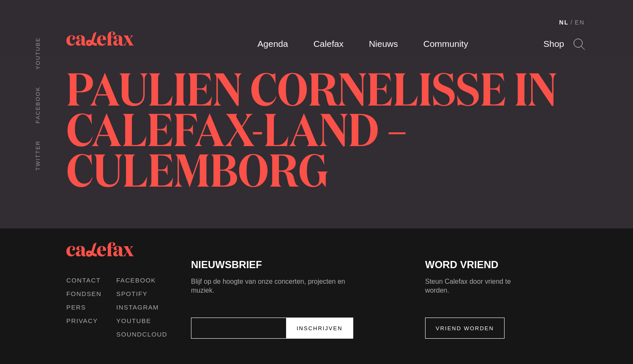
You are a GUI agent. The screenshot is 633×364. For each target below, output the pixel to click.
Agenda (273, 44)
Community (446, 44)
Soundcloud (142, 334)
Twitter (38, 155)
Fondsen (84, 294)
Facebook (38, 105)
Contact (83, 280)
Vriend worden (465, 328)
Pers (76, 307)
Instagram (138, 307)
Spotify (132, 294)
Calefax (329, 44)
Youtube (38, 53)
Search (579, 44)
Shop (554, 44)
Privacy (82, 321)
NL (564, 22)
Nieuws (383, 44)
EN (580, 22)
